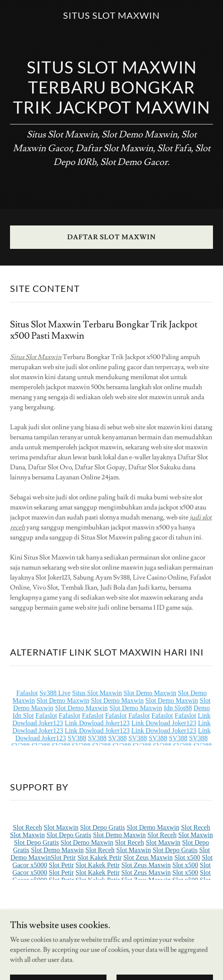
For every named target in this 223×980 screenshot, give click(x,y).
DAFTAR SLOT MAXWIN (111, 237)
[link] (111, 17)
